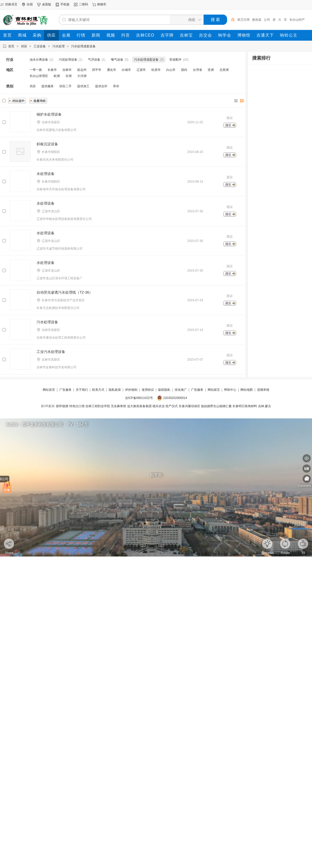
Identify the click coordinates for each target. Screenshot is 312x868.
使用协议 (148, 390)
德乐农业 (159, 406)
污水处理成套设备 (83, 46)
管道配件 (175, 60)
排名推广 (181, 390)
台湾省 (197, 70)
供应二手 (65, 86)
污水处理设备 (47, 322)
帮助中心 (230, 390)
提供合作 (101, 86)
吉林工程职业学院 (98, 406)
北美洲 (224, 70)
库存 (116, 86)
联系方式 (98, 390)
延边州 (82, 70)
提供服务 (48, 86)
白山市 (171, 70)
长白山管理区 (39, 76)
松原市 (156, 70)
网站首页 (49, 390)
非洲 (69, 76)
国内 (184, 70)
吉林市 (67, 70)
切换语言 (11, 4)
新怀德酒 (62, 406)
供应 (24, 46)
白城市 (126, 70)
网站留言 (214, 390)
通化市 (112, 70)
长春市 (52, 70)
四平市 (97, 70)
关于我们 (82, 390)
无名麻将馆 (118, 406)
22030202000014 (175, 398)
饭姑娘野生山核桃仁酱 (216, 406)
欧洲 (57, 76)
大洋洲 (82, 76)
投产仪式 (172, 406)
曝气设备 (117, 60)
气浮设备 (94, 60)
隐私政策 (115, 390)
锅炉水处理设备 (49, 114)
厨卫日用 (243, 20)
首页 (11, 46)
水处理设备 (46, 174)
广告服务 (65, 390)
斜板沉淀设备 (47, 144)
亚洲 (211, 70)
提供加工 (83, 86)
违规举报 (263, 390)
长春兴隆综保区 (190, 406)
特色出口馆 (77, 406)
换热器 (257, 20)
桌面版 (47, 4)
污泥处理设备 (68, 60)
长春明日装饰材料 (245, 406)
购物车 (102, 4)
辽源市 (141, 70)
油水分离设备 (39, 60)
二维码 (83, 4)
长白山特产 (297, 20)
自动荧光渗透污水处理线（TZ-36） (65, 292)
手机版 (65, 4)
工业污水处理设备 (51, 352)
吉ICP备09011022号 (139, 398)
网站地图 (247, 390)
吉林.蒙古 (265, 406)
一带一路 (36, 70)
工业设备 (40, 46)
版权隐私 (164, 390)
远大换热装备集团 (139, 406)
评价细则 (131, 390)
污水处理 (59, 46)
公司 (267, 20)
